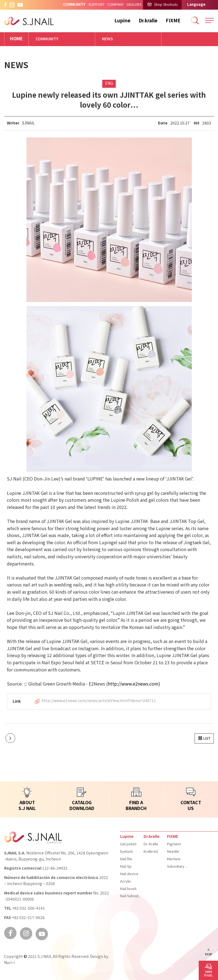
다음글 (10, 738)
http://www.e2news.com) (134, 684)
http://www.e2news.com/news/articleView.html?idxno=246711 (99, 701)
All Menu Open (209, 20)
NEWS (107, 39)
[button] (204, 738)
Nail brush (128, 889)
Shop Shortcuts (162, 4)
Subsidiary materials (177, 867)
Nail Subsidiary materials (130, 896)
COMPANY (116, 5)
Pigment (174, 844)
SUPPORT (96, 5)
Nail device (129, 874)
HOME (16, 39)
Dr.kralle (148, 21)
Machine (174, 859)
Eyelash (127, 852)
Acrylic (126, 881)
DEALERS (134, 5)
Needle (173, 852)
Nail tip (126, 867)
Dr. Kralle (151, 844)
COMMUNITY (74, 5)
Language (196, 5)
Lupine (122, 21)
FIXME (173, 21)
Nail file (126, 859)
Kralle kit (151, 852)
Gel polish (128, 844)
